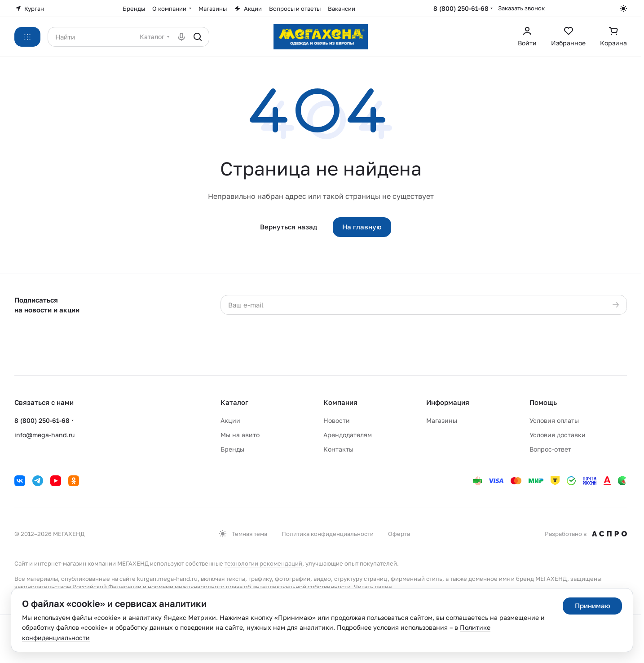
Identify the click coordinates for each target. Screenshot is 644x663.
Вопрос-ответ (550, 449)
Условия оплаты (554, 420)
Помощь (543, 402)
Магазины (442, 420)
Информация (448, 402)
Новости (337, 420)
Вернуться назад (289, 227)
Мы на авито (240, 435)
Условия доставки (558, 435)
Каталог (234, 402)
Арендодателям (348, 435)
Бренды (232, 449)
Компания (340, 402)
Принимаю (593, 606)
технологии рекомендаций (263, 563)
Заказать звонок (521, 8)
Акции (230, 420)
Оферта (399, 534)
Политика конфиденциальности (328, 534)
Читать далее (373, 587)
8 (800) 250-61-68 (461, 8)
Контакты (338, 449)
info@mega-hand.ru (44, 435)
